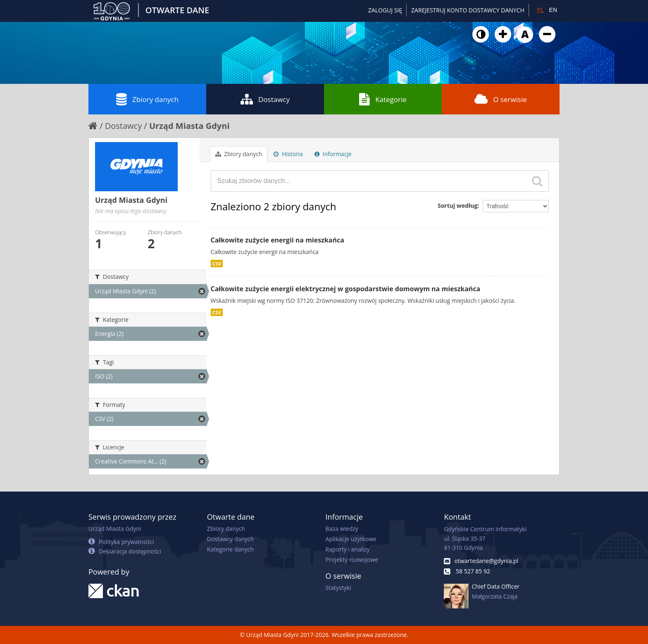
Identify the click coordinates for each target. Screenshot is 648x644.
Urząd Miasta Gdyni (189, 126)
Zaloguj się (385, 10)
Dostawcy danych (230, 539)
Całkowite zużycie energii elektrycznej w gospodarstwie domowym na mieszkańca (346, 289)
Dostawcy (265, 99)
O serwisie (501, 99)
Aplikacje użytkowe (351, 539)
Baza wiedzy (342, 529)
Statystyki (338, 588)
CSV (217, 264)
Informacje (333, 154)
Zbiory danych (147, 99)
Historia (288, 154)
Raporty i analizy (348, 549)
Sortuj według (457, 206)
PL (540, 10)
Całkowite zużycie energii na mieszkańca (278, 240)
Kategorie (383, 99)
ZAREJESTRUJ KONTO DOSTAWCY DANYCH (468, 10)
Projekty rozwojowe (352, 560)
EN (553, 10)
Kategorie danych (230, 549)
